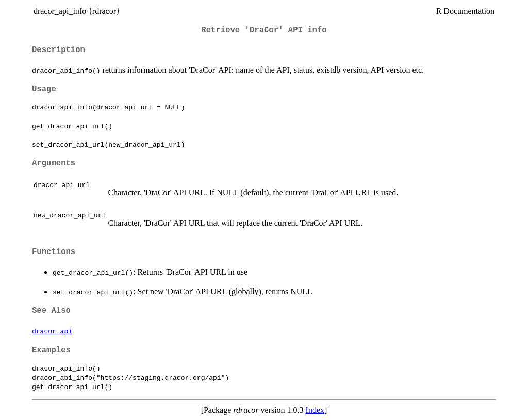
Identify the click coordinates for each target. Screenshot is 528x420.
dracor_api (52, 331)
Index (315, 410)
